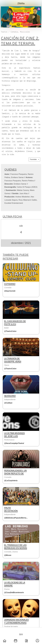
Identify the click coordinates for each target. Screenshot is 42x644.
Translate (34, 159)
